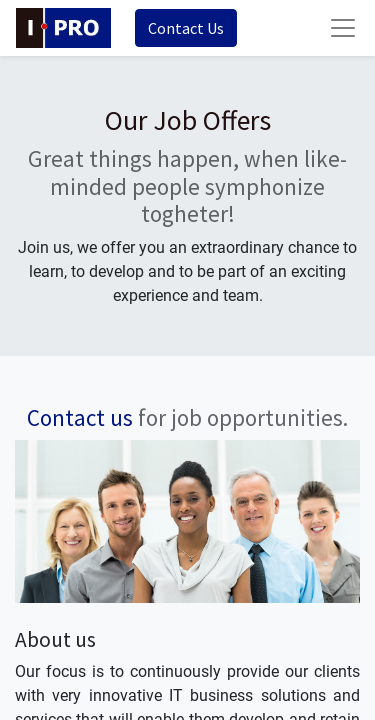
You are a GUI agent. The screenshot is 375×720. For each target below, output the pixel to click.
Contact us (80, 417)
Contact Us (186, 28)
